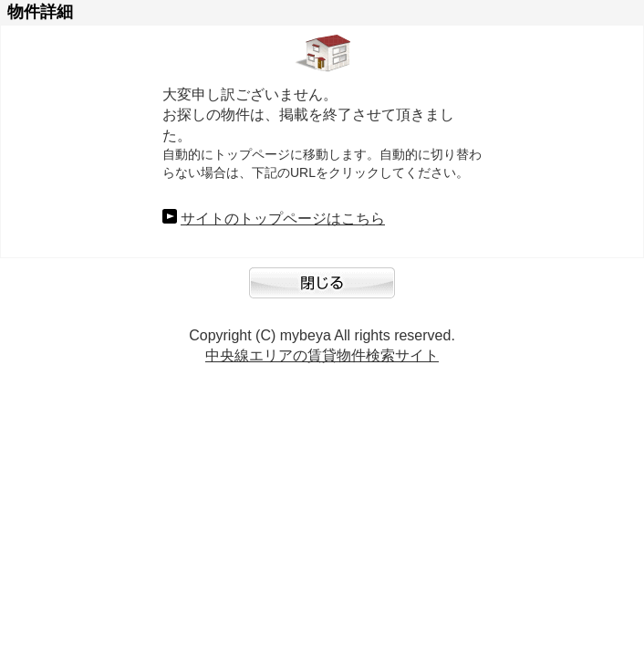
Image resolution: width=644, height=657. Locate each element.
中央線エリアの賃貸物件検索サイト (322, 355)
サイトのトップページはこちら (283, 219)
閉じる (322, 292)
